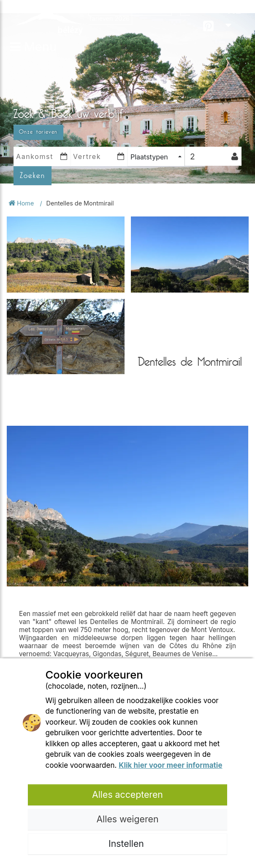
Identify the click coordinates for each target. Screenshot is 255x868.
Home (22, 203)
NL (233, 17)
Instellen (127, 843)
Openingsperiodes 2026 (130, 10)
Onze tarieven (38, 132)
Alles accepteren (127, 794)
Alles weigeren (127, 819)
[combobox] (156, 157)
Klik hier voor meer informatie (170, 765)
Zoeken (33, 175)
